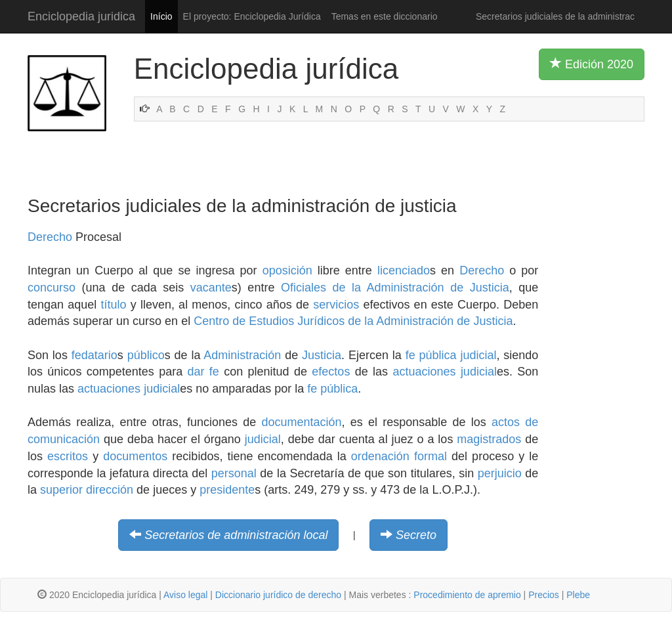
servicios (336, 305)
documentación (302, 422)
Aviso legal (185, 595)
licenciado (404, 270)
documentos (135, 456)
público (146, 355)
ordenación (380, 456)
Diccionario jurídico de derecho (278, 595)
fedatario (94, 355)
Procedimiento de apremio (467, 595)
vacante (211, 288)
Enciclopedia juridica (81, 16)
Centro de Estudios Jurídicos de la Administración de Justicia (353, 321)
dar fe (203, 372)
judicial (479, 372)
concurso (52, 288)
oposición (287, 270)
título (113, 305)
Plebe (578, 595)
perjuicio (500, 473)
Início (161, 16)
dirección (110, 490)
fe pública (332, 389)
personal (234, 473)
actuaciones (424, 372)
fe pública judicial (451, 355)
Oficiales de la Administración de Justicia (395, 288)
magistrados (489, 439)
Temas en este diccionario (385, 16)
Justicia (322, 355)
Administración (242, 355)
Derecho (50, 237)
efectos (331, 372)
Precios (544, 595)
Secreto (416, 535)
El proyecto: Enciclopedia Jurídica (252, 16)
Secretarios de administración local (236, 535)
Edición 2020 (592, 64)
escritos (68, 456)
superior (61, 490)
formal (430, 456)
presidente (227, 490)
